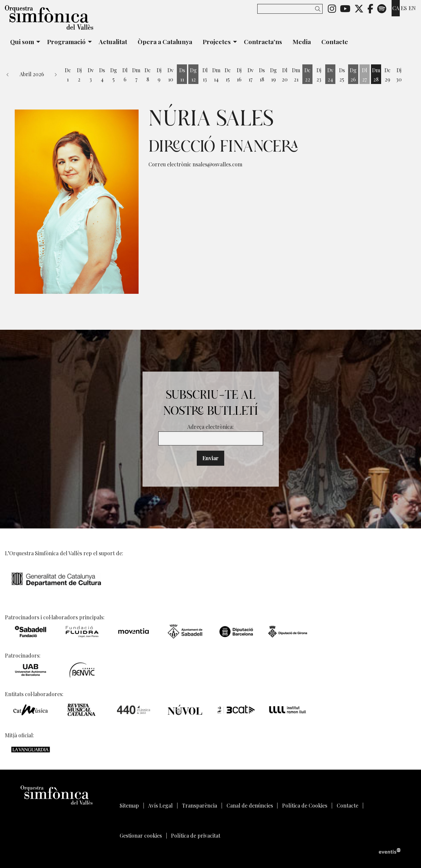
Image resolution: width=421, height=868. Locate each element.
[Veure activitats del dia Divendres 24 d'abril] (330, 75)
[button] (319, 9)
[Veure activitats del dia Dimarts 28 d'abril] (376, 75)
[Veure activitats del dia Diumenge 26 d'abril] (353, 75)
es (404, 8)
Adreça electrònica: (210, 427)
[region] (77, 202)
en (412, 8)
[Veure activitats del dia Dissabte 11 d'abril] (182, 75)
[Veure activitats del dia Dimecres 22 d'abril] (307, 75)
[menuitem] (332, 8)
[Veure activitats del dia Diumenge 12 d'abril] (193, 75)
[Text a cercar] (290, 9)
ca (396, 8)
